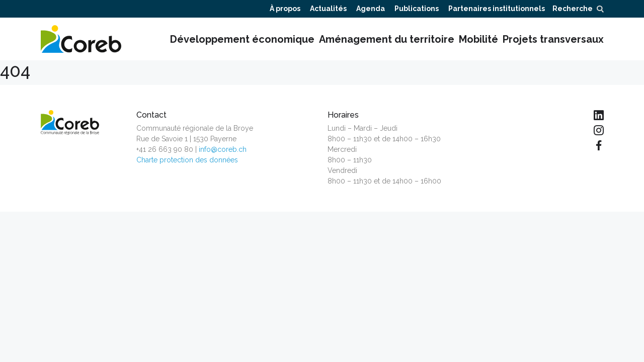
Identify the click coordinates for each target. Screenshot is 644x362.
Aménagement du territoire (387, 39)
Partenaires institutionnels (497, 9)
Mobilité (478, 39)
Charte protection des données (187, 160)
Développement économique (242, 39)
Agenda (371, 9)
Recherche (578, 9)
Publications (417, 9)
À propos (285, 9)
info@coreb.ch (223, 149)
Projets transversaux (553, 39)
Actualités (328, 9)
